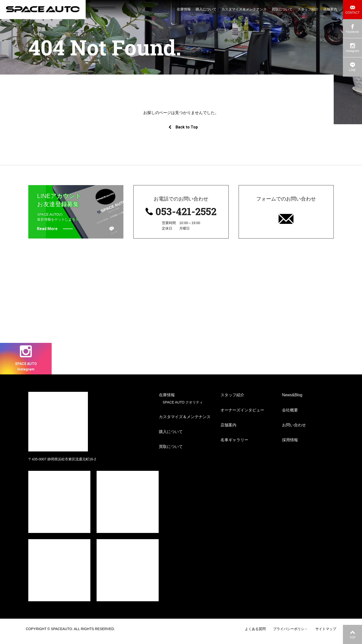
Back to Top (183, 127)
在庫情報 (167, 400)
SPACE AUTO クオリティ (183, 407)
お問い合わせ (294, 430)
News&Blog (292, 400)
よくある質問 (255, 634)
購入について (171, 437)
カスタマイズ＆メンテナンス (185, 422)
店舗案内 (228, 430)
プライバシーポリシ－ (290, 634)
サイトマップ (326, 634)
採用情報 (290, 445)
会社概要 (290, 415)
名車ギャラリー (234, 445)
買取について (171, 452)
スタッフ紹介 (232, 400)
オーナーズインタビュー (242, 415)
